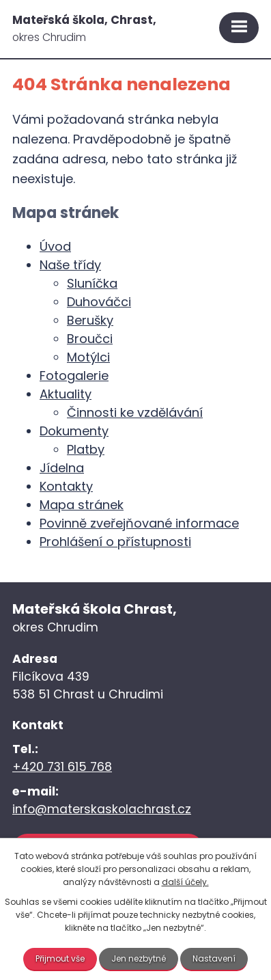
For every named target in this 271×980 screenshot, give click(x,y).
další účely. (185, 882)
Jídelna (62, 468)
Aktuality (66, 394)
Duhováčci (99, 302)
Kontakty (66, 486)
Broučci (90, 339)
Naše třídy (70, 265)
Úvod (55, 246)
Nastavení (214, 958)
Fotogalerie (74, 376)
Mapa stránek (82, 505)
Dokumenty (74, 431)
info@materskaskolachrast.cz (102, 809)
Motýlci (88, 357)
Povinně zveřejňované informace (139, 523)
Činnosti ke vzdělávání (135, 412)
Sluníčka (92, 283)
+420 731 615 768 (62, 767)
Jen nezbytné (139, 958)
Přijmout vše (60, 958)
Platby (86, 449)
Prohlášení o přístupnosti (115, 542)
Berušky (90, 320)
